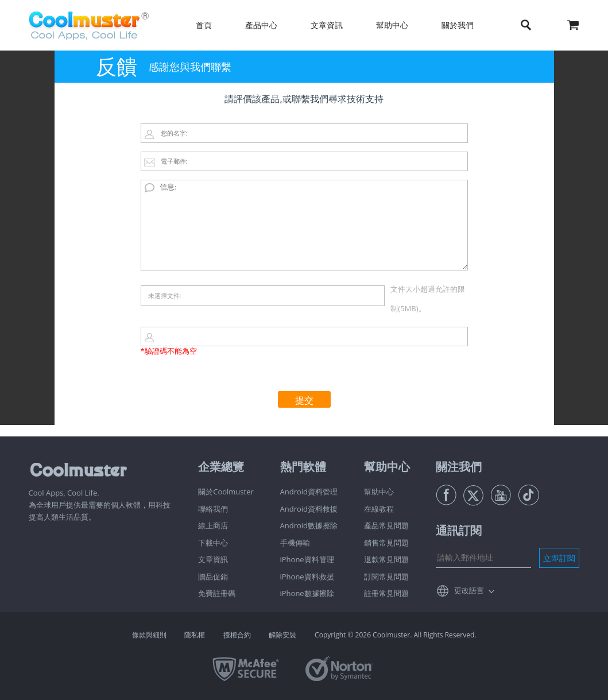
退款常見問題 (386, 559)
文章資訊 (327, 25)
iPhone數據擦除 (307, 593)
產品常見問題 (386, 525)
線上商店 (213, 525)
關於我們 (458, 25)
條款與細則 (149, 635)
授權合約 (237, 635)
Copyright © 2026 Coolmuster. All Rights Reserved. (395, 635)
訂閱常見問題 (386, 577)
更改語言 (469, 590)
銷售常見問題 (386, 543)
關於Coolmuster (226, 492)
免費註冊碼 (217, 593)
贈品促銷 (213, 577)
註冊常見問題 (386, 593)
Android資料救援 (309, 509)
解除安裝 (282, 635)
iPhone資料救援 (307, 577)
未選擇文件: (165, 295)
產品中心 (261, 25)
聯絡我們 (213, 509)
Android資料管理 (309, 492)
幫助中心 (392, 25)
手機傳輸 (295, 543)
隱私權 (195, 635)
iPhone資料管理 (307, 559)
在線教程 (379, 509)
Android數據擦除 (309, 525)
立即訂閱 (559, 558)
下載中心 (213, 543)
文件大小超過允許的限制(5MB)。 (428, 299)
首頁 (204, 25)
